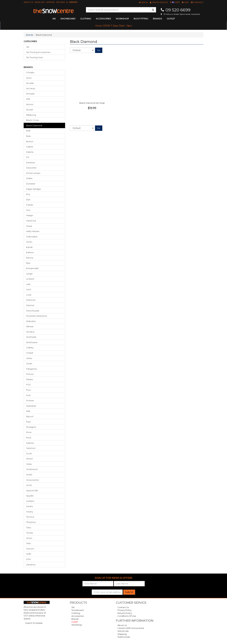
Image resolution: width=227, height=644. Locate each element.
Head (29, 226)
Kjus (28, 263)
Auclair (30, 110)
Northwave (32, 342)
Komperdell (32, 268)
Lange (29, 274)
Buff (28, 131)
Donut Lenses (33, 173)
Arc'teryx (31, 88)
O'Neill (30, 353)
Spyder (30, 496)
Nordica (30, 332)
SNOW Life (40, 2)
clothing (86, 19)
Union (29, 538)
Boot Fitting (141, 19)
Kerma (30, 258)
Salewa (30, 443)
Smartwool (32, 469)
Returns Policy (125, 613)
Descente (31, 168)
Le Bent (30, 279)
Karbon (30, 252)
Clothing (76, 613)
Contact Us (123, 607)
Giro (28, 210)
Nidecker (31, 321)
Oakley (30, 348)
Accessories (78, 616)
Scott (29, 453)
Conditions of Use (127, 616)
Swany (30, 512)
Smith (29, 475)
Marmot (30, 305)
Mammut (31, 300)
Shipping (50, 2)
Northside (31, 337)
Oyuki (29, 363)
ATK (28, 99)
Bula (28, 136)
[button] (143, 2)
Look (29, 295)
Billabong (31, 115)
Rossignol (31, 427)
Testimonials (124, 637)
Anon (29, 78)
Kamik (29, 247)
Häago (30, 215)
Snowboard (77, 610)
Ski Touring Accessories (38, 52)
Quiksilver (31, 406)
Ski (28, 47)
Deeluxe (31, 162)
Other (29, 358)
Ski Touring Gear (35, 57)
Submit (129, 592)
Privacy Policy (124, 610)
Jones (29, 242)
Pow (28, 390)
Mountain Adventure (37, 316)
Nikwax (30, 326)
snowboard (68, 19)
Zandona (31, 565)
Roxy (29, 438)
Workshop (122, 19)
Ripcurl (30, 416)
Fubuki (30, 205)
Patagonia (31, 369)
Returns (61, 2)
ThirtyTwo (31, 522)
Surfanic (30, 501)
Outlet (171, 19)
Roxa (29, 432)
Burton (30, 141)
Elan (28, 200)
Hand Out (31, 221)
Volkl (29, 554)
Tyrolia (29, 533)
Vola (28, 543)
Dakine (30, 152)
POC (29, 385)
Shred (29, 459)
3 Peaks (30, 73)
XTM (28, 559)
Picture (30, 374)
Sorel (29, 485)
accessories (103, 19)
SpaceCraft (32, 490)
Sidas (29, 464)
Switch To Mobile (34, 623)
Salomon (31, 448)
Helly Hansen (33, 231)
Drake (29, 178)
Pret (28, 395)
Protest (30, 400)
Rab (28, 411)
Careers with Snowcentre (131, 628)
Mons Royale (33, 311)
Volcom (30, 549)
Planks (29, 379)
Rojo (29, 422)
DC (28, 157)
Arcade (30, 83)
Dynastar (31, 184)
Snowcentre (33, 480)
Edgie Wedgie (33, 189)
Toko (29, 528)
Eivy (28, 194)
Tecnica (30, 517)
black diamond (34, 125)
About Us (28, 2)
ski (54, 19)
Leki (28, 284)
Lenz (29, 289)
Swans (29, 506)
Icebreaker (32, 237)
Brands (157, 19)
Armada (30, 94)
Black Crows (33, 120)
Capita (30, 147)
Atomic (30, 104)
